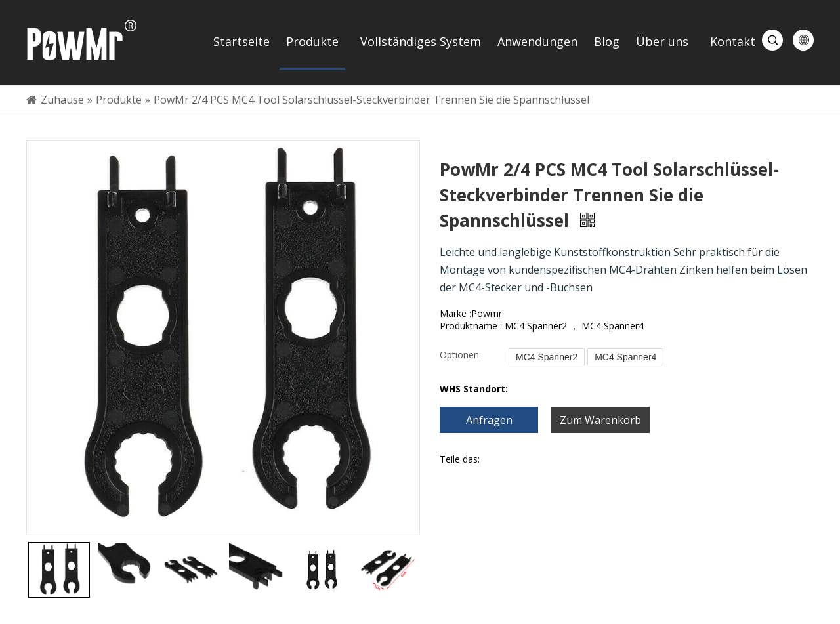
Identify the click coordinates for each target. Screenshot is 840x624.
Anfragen (489, 420)
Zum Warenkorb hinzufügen (600, 423)
